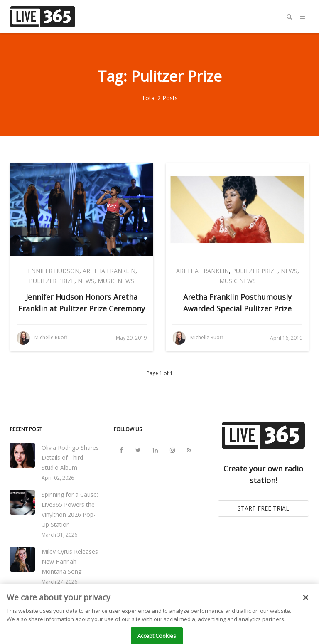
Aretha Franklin (109, 271)
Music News (116, 281)
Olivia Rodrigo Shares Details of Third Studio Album (70, 458)
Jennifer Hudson (53, 271)
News (86, 281)
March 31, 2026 (59, 535)
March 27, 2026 (59, 582)
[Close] (306, 606)
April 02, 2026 (58, 478)
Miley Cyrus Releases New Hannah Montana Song (70, 561)
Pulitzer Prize (52, 281)
